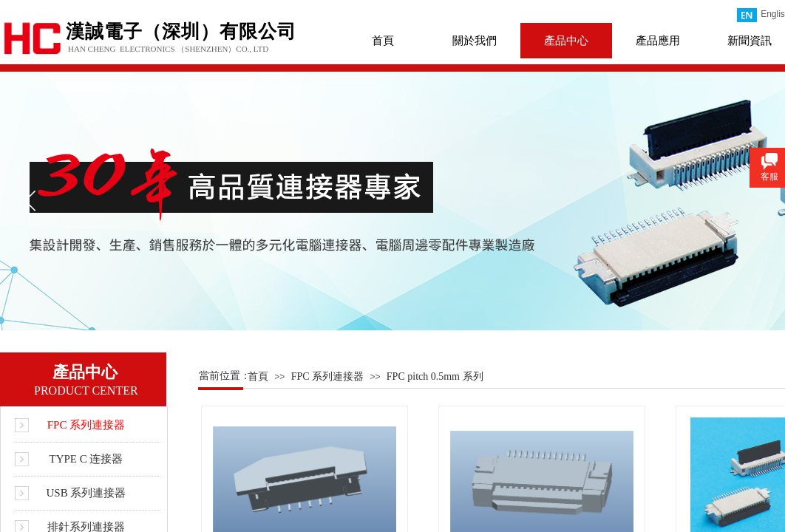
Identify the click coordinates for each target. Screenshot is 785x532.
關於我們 (475, 41)
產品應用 (658, 41)
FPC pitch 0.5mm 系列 (435, 376)
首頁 (383, 41)
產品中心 (566, 41)
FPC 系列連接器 (327, 376)
